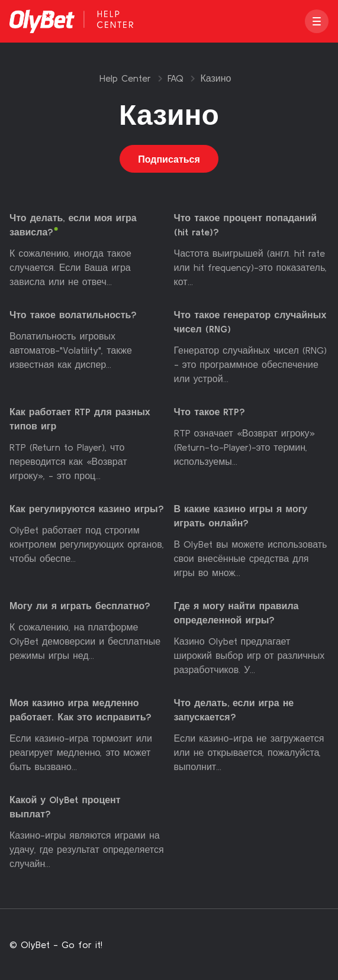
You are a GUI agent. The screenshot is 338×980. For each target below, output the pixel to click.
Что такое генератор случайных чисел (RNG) (250, 322)
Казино (215, 78)
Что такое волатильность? (73, 315)
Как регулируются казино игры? (87, 509)
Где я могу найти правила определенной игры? (236, 613)
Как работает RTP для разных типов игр (80, 419)
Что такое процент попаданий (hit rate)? (246, 225)
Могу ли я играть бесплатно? (80, 606)
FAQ (176, 78)
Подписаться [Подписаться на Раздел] (169, 159)
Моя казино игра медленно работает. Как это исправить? (81, 710)
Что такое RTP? (210, 412)
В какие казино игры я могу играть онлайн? (241, 516)
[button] (317, 21)
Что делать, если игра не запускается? (234, 710)
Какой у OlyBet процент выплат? (65, 807)
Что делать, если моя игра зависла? (73, 225)
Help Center (125, 78)
